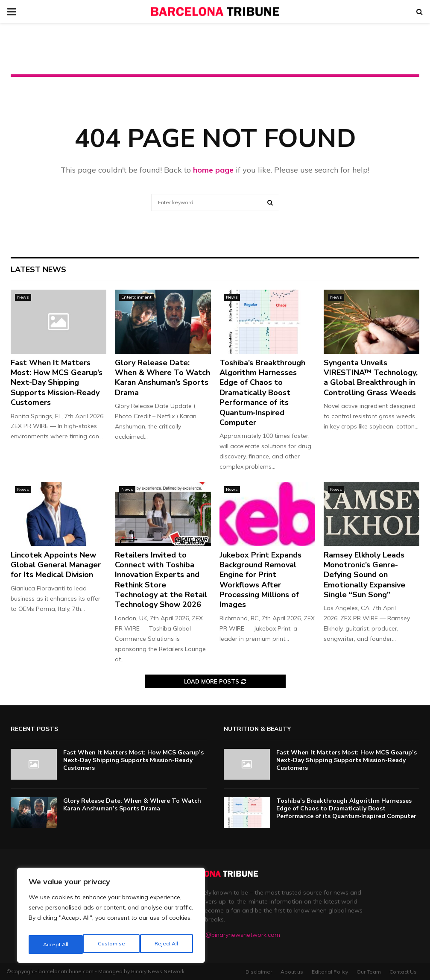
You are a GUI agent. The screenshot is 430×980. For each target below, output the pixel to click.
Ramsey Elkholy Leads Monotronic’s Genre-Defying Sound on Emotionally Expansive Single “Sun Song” (364, 575)
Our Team (369, 972)
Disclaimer (259, 972)
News (23, 297)
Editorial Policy (330, 972)
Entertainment (136, 297)
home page (213, 170)
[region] (111, 918)
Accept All (167, 945)
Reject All (111, 945)
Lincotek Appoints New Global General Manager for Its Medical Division (56, 565)
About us (292, 972)
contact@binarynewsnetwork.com (232, 935)
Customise (56, 945)
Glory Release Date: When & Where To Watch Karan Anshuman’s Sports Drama (162, 378)
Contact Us (403, 972)
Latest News (38, 270)
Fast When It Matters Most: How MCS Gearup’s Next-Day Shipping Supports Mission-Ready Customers (57, 383)
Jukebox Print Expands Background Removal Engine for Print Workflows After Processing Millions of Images (260, 580)
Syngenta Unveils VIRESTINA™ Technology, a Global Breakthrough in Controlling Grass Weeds (371, 378)
